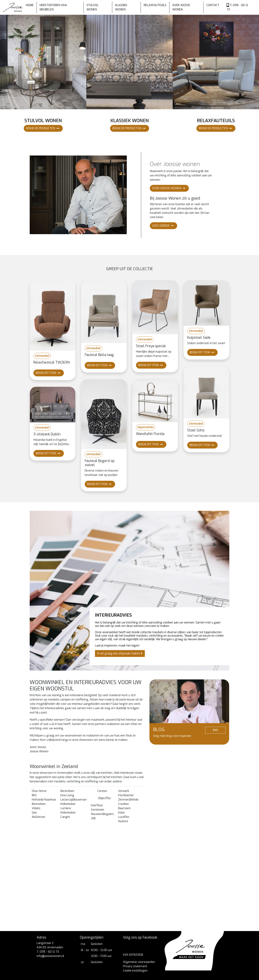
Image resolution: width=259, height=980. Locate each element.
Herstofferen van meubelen (53, 7)
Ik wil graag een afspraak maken (120, 653)
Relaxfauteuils (155, 5)
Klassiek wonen (121, 7)
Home (30, 5)
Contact (213, 5)
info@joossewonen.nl (50, 956)
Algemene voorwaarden (139, 962)
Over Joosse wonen (181, 7)
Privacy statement (135, 966)
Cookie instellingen (135, 971)
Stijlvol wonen (93, 7)
